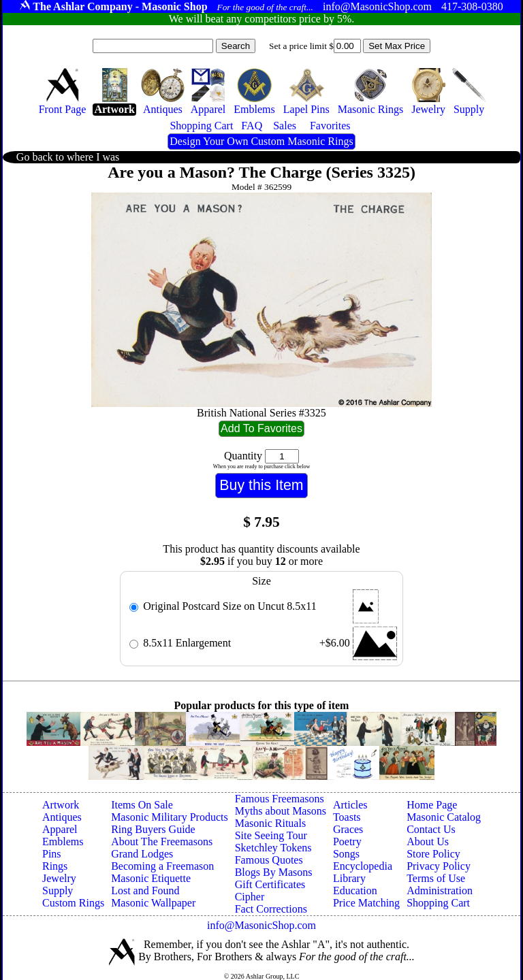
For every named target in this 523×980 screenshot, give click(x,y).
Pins (52, 854)
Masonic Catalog (444, 817)
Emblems (63, 842)
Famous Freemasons (280, 799)
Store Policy (433, 854)
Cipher (250, 897)
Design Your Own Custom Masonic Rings (261, 141)
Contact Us (431, 829)
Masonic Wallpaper (153, 903)
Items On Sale (142, 805)
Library (349, 878)
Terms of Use (436, 878)
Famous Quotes (269, 860)
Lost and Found (145, 891)
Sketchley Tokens (273, 848)
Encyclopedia (363, 866)
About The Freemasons (162, 842)
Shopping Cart (438, 903)
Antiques (62, 817)
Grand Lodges (142, 854)
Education (355, 891)
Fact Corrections (271, 909)
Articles (350, 805)
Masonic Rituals (270, 823)
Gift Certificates (270, 884)
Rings (55, 866)
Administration (440, 891)
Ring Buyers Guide (153, 829)
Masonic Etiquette (151, 878)
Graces (348, 829)
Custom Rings (73, 903)
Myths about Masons (281, 811)
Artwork (61, 805)
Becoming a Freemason (162, 866)
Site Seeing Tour (271, 835)
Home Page (432, 805)
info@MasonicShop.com (261, 925)
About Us (428, 842)
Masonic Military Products (170, 817)
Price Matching (366, 903)
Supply (58, 891)
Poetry (347, 842)
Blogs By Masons (274, 872)
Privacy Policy (439, 866)
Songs (346, 854)
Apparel (60, 829)
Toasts (347, 817)
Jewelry (59, 878)
